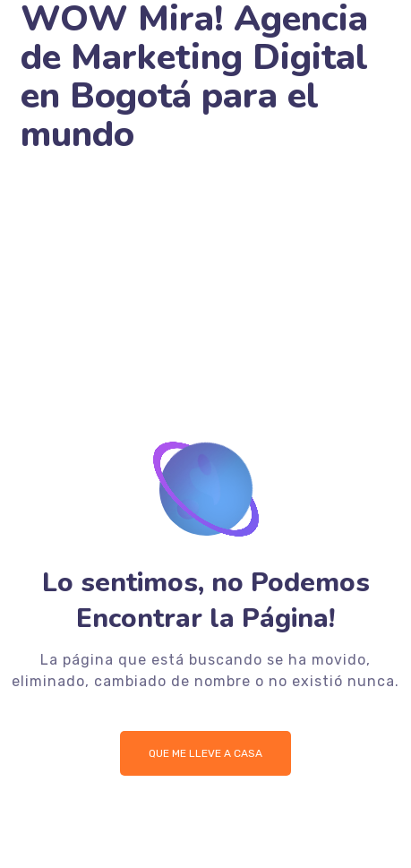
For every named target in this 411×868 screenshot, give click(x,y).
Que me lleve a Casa (205, 753)
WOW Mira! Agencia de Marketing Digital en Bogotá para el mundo (194, 77)
